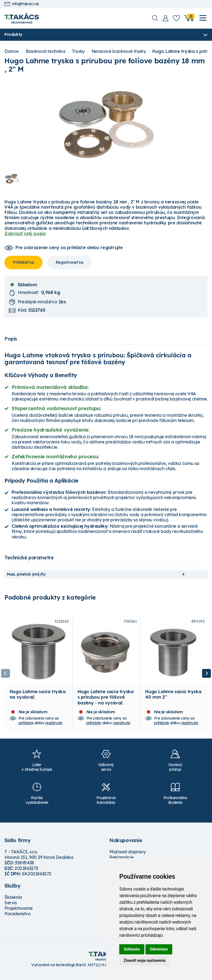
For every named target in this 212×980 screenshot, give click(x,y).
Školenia (13, 903)
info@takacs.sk (22, 4)
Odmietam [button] (159, 949)
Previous (6, 676)
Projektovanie (19, 914)
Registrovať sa (69, 263)
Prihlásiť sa (23, 263)
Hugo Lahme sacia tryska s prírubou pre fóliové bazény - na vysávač (106, 703)
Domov (12, 52)
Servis (11, 908)
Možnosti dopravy (128, 857)
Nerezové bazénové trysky (119, 52)
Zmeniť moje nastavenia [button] (145, 960)
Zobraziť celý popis (25, 234)
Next (206, 676)
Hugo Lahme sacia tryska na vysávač (38, 700)
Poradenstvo (18, 919)
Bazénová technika (45, 52)
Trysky (78, 52)
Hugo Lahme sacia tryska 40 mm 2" (173, 700)
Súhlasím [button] (132, 949)
